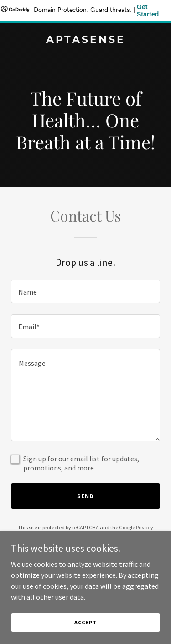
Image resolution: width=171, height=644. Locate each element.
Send (85, 496)
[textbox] (85, 291)
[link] (85, 40)
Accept (85, 622)
